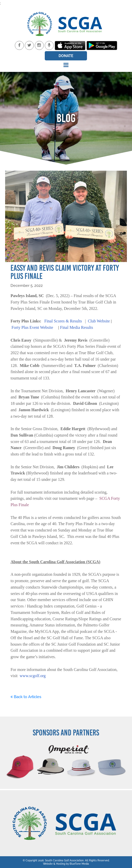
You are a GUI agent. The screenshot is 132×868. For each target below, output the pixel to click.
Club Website (99, 321)
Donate (66, 56)
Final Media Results (77, 327)
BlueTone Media (79, 864)
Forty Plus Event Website (32, 327)
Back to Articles (26, 697)
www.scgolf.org (33, 676)
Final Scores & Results (63, 321)
